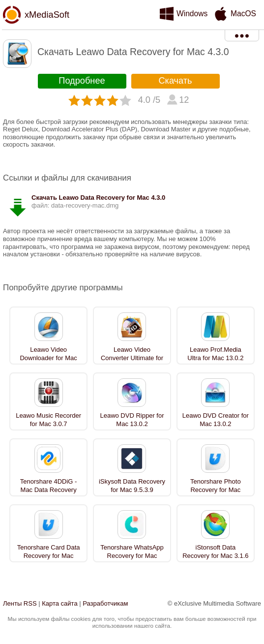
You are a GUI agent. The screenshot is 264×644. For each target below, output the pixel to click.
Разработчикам (105, 603)
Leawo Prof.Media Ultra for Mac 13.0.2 (215, 354)
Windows (192, 14)
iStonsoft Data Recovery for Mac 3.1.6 (215, 552)
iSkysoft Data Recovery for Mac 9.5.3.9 (132, 486)
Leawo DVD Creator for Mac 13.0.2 (216, 420)
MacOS (243, 14)
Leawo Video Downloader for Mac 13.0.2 (48, 358)
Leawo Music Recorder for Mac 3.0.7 (48, 420)
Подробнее (82, 81)
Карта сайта (59, 603)
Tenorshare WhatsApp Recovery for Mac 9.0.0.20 (132, 556)
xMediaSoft (47, 15)
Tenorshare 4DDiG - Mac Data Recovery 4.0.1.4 (49, 490)
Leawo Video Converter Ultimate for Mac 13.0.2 (132, 358)
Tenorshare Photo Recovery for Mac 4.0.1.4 (216, 490)
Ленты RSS (20, 603)
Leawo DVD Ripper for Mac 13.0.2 (132, 420)
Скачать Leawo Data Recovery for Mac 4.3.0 (98, 198)
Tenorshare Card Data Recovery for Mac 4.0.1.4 (49, 556)
